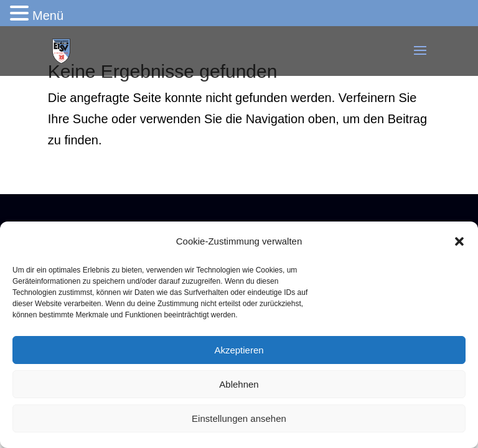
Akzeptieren (239, 350)
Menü (48, 16)
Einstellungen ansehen (239, 418)
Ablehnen (239, 384)
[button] (459, 241)
